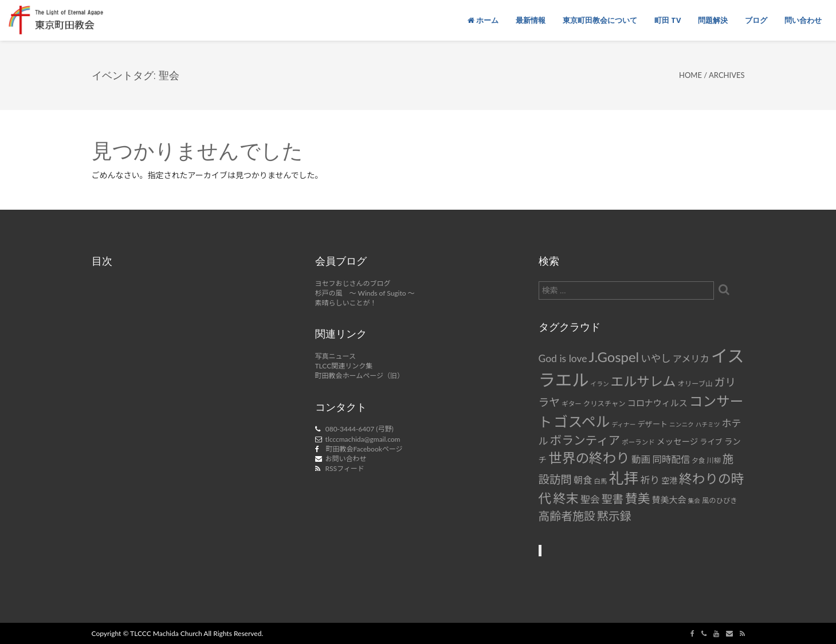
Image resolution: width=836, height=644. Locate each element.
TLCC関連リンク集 (344, 366)
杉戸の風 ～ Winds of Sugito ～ (365, 293)
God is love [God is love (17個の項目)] (563, 358)
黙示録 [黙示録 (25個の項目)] (614, 516)
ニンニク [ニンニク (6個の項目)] (682, 424)
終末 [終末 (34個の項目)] (566, 498)
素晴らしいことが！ (346, 303)
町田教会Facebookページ (364, 449)
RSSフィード (345, 468)
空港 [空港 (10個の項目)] (669, 480)
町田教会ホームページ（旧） (360, 376)
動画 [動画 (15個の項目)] (641, 460)
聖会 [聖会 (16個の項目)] (590, 499)
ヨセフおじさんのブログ (353, 283)
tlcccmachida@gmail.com (363, 439)
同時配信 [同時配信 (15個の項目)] (671, 460)
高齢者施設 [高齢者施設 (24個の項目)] (567, 516)
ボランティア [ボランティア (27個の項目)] (585, 440)
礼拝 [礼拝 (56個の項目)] (624, 478)
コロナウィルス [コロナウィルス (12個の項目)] (658, 403)
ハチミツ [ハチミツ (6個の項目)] (708, 424)
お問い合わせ (346, 459)
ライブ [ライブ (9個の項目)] (711, 442)
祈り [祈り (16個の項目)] (650, 480)
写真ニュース (335, 356)
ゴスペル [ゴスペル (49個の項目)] (582, 421)
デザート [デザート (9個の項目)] (652, 424)
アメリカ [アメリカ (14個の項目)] (691, 358)
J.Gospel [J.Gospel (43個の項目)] (614, 357)
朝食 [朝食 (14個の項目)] (583, 480)
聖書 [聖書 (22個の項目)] (613, 499)
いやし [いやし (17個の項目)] (656, 358)
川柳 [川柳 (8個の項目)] (714, 460)
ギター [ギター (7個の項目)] (572, 404)
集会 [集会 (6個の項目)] (694, 500)
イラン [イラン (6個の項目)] (600, 384)
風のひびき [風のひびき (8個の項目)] (720, 500)
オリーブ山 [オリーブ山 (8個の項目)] (695, 384)
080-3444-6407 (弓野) (360, 429)
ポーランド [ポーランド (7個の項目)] (638, 442)
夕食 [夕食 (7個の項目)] (698, 460)
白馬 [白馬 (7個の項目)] (600, 481)
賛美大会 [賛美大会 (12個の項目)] (669, 500)
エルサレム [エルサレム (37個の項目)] (643, 381)
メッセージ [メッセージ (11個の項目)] (677, 441)
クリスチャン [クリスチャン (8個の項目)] (605, 404)
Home (690, 75)
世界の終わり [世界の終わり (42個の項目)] (589, 458)
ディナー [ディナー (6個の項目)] (623, 424)
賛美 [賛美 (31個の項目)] (637, 498)
